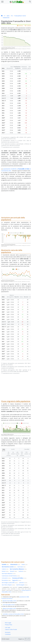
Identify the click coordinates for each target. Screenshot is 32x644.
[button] (30, 2)
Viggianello (17, 580)
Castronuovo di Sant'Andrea (11, 576)
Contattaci (8, 634)
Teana (24, 565)
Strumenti (8, 632)
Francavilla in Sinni (20, 16)
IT (5, 16)
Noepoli (14, 571)
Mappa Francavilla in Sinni (9, 609)
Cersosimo (6, 578)
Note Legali (8, 623)
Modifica (20, 26)
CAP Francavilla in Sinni (9, 605)
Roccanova (6, 580)
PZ (12, 16)
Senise (5, 571)
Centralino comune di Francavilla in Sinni (13, 614)
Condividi (28, 26)
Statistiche (6, 18)
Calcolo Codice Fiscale (11, 630)
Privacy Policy (9, 625)
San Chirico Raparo (8, 585)
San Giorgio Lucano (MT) (10, 583)
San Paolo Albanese (9, 574)
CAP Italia (8, 628)
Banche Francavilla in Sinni (10, 601)
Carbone (22, 571)
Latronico (23, 583)
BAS (8, 16)
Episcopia (22, 567)
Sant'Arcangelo (22, 585)
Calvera (5, 569)
